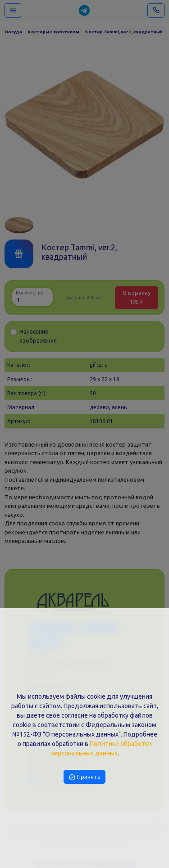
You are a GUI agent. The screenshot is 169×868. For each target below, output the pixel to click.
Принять (85, 777)
